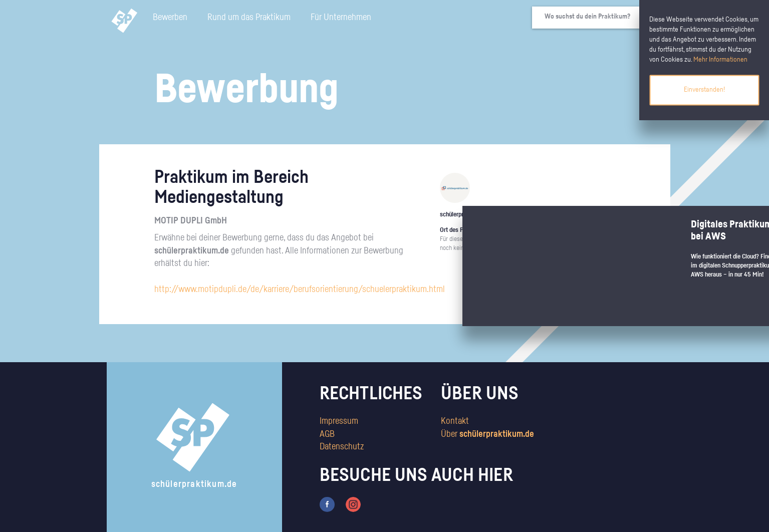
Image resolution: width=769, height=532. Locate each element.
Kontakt (455, 421)
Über (487, 434)
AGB (327, 434)
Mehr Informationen (720, 60)
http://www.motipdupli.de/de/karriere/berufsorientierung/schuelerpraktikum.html (300, 290)
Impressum (339, 421)
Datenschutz (342, 447)
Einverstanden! (704, 90)
